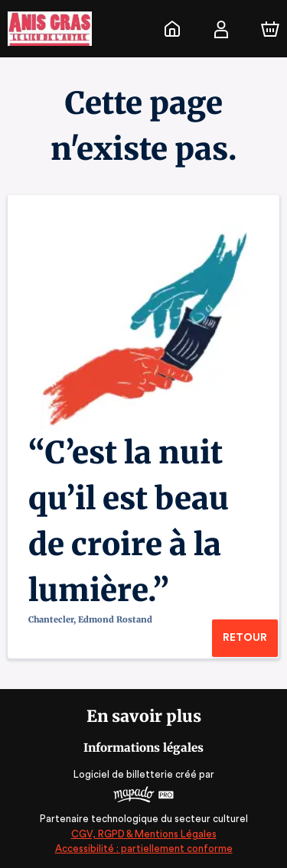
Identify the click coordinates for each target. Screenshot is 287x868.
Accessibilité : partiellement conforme (143, 848)
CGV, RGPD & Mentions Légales (144, 834)
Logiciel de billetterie (124, 774)
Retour (245, 638)
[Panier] (270, 29)
